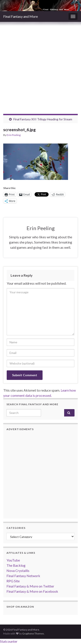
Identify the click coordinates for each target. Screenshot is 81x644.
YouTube (13, 560)
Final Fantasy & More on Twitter (30, 586)
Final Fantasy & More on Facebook (32, 591)
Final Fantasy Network (23, 576)
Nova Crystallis (18, 571)
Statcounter (9, 641)
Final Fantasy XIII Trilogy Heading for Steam (43, 119)
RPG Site (13, 581)
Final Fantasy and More (21, 16)
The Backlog (16, 565)
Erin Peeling (14, 135)
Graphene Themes (33, 634)
